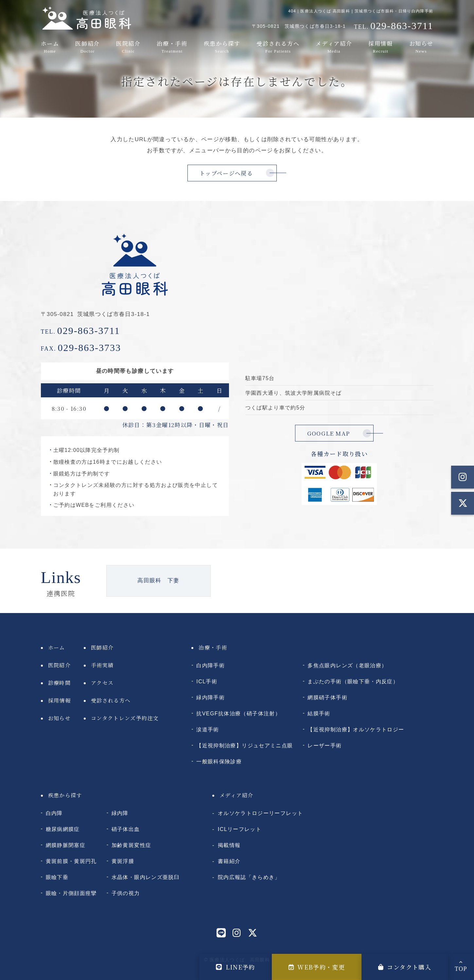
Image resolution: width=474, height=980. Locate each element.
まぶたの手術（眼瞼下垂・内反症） (353, 681)
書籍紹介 (229, 861)
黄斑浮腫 (123, 861)
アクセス (102, 683)
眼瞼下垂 (57, 877)
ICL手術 (207, 681)
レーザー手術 (325, 745)
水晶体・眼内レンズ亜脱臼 (146, 877)
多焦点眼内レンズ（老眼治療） (347, 665)
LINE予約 (236, 967)
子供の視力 (126, 893)
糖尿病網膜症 (63, 829)
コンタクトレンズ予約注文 (125, 718)
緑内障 (120, 813)
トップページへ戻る (226, 173)
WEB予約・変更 (317, 967)
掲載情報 (229, 845)
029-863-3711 (81, 331)
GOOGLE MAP (329, 433)
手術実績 (102, 665)
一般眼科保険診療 (219, 761)
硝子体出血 (126, 829)
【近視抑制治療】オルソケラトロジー (356, 729)
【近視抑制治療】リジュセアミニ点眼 (245, 745)
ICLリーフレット (240, 829)
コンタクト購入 (405, 967)
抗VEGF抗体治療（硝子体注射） (238, 713)
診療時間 (59, 683)
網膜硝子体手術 (327, 697)
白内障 (54, 813)
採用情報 (380, 47)
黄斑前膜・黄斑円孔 (71, 861)
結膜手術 (319, 713)
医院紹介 (128, 47)
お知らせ (420, 47)
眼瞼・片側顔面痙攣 (71, 893)
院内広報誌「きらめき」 (249, 877)
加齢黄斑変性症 (132, 845)
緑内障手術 (211, 697)
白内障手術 (211, 665)
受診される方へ (278, 47)
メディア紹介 (334, 47)
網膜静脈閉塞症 (66, 845)
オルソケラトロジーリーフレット (260, 813)
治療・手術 (171, 47)
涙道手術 (208, 729)
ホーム (51, 47)
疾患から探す (221, 47)
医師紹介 (88, 47)
